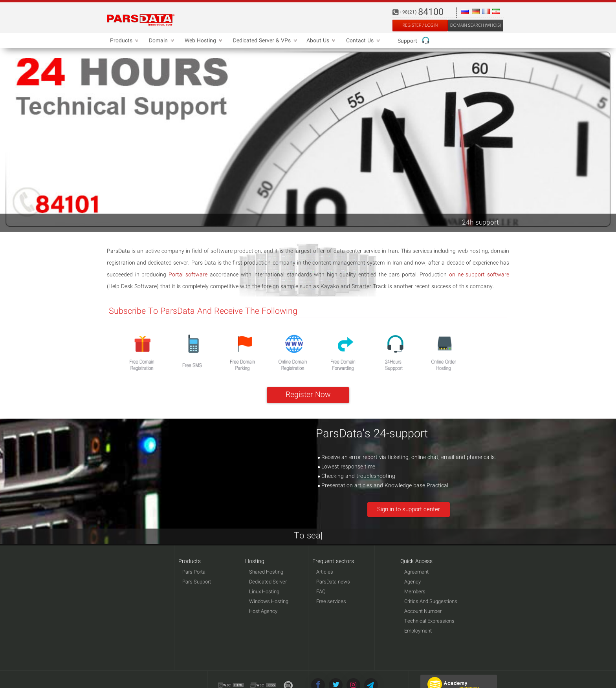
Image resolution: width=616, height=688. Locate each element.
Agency (412, 582)
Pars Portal (194, 572)
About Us (320, 41)
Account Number (423, 612)
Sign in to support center (409, 510)
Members (415, 592)
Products (123, 41)
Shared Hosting (266, 572)
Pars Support (197, 582)
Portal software (188, 275)
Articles (325, 572)
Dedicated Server (268, 582)
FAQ (321, 592)
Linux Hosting (264, 592)
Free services (331, 602)
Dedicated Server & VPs (264, 41)
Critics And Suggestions (431, 602)
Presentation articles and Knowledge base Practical (383, 486)
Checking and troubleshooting (357, 476)
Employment (418, 631)
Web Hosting (202, 41)
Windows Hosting (269, 602)
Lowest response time (346, 467)
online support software (479, 275)
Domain (160, 41)
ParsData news (333, 582)
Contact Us (362, 41)
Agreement (416, 572)
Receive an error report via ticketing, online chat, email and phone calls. (407, 457)
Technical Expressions (429, 621)
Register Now (308, 395)
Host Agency (263, 612)
